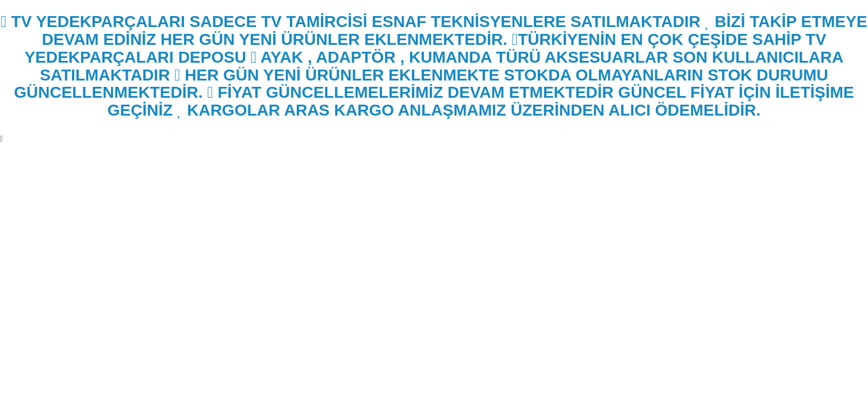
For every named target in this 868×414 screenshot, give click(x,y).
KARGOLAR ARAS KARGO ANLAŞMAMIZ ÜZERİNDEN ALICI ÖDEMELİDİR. (469, 110)
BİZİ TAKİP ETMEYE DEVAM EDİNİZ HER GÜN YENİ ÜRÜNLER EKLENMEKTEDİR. (455, 30)
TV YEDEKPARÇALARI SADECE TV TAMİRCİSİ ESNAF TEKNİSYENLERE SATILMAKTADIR (350, 22)
